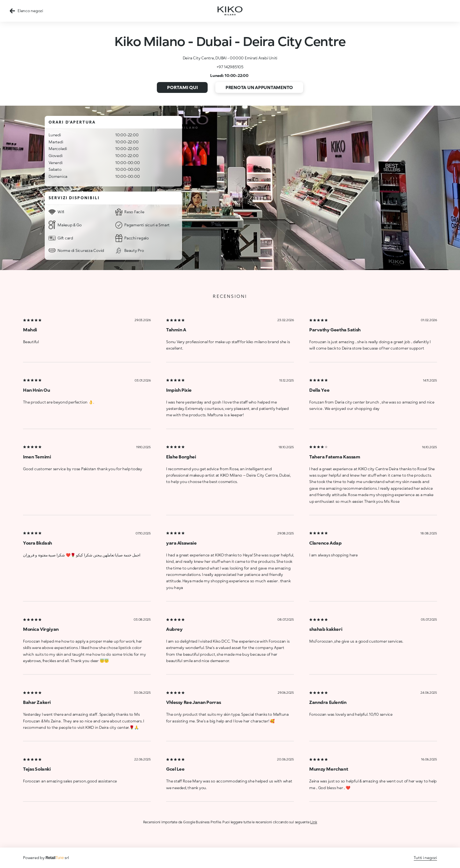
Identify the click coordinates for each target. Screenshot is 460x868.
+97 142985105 (230, 67)
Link (314, 822)
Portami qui (182, 87)
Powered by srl (46, 858)
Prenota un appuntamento (259, 87)
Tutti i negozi (425, 858)
